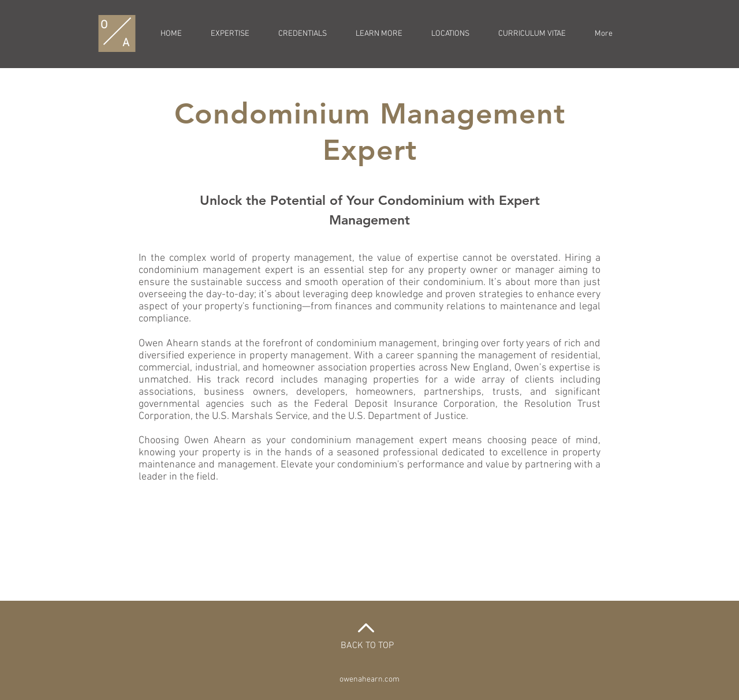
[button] (379, 34)
